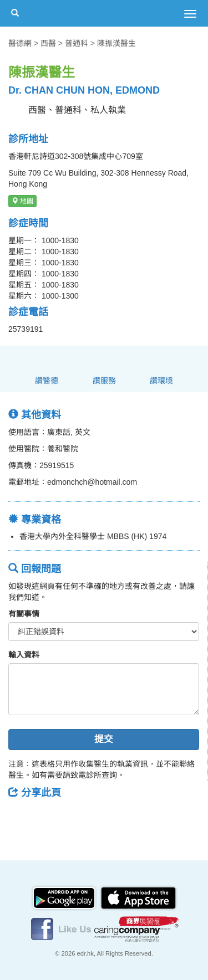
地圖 (22, 201)
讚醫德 (47, 381)
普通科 (77, 43)
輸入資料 (24, 655)
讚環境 (161, 381)
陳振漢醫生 (116, 43)
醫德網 (20, 43)
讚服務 (104, 381)
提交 (104, 739)
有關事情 (24, 614)
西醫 (48, 43)
